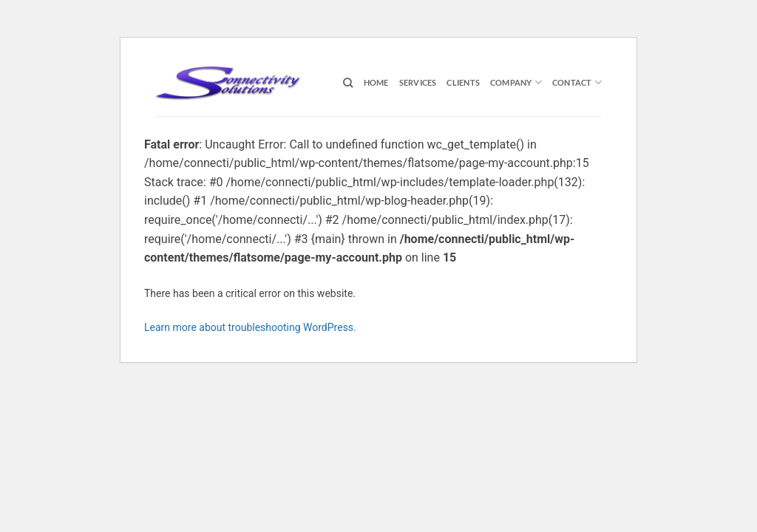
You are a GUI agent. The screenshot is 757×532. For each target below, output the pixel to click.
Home (376, 82)
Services (418, 82)
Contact (577, 82)
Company (516, 82)
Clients (463, 82)
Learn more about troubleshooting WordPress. (250, 327)
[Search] (348, 83)
